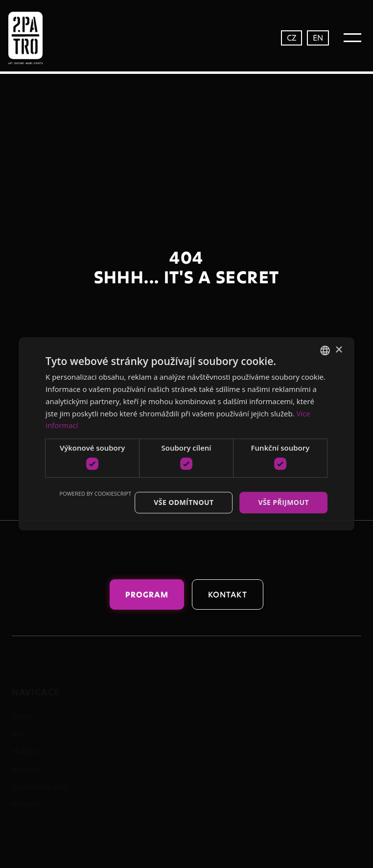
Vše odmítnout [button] (184, 502)
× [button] (338, 350)
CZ (291, 37)
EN (318, 37)
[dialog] (186, 434)
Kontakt (228, 594)
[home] (46, 38)
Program (147, 594)
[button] (352, 38)
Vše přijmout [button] (283, 502)
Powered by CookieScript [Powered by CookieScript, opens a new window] (96, 493)
